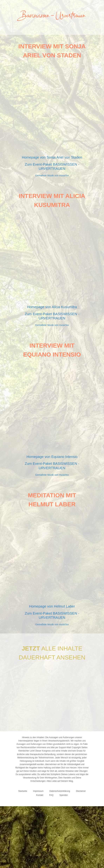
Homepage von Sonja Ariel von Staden (52, 157)
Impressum (38, 791)
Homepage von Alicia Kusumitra (52, 307)
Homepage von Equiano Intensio (52, 457)
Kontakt (40, 795)
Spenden (64, 795)
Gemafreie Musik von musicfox (52, 175)
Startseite (23, 791)
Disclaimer (81, 791)
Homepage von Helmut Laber (52, 606)
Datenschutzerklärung (60, 791)
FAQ (51, 795)
